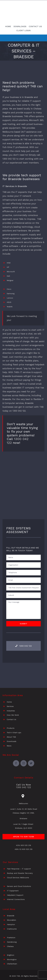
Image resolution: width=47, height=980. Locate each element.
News (9, 746)
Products (11, 728)
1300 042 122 (19, 411)
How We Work (13, 715)
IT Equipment (13, 891)
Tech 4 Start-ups (14, 733)
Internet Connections (16, 899)
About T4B (11, 737)
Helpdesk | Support (15, 895)
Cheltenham (12, 964)
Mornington (12, 959)
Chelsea (10, 946)
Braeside (11, 916)
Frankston (11, 938)
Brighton (11, 955)
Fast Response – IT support (19, 869)
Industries (11, 711)
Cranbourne (12, 929)
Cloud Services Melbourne (18, 878)
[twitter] (31, 763)
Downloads (12, 741)
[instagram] (24, 763)
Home (9, 702)
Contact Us (11, 719)
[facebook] (16, 763)
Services (10, 706)
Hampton (11, 924)
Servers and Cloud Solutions (19, 886)
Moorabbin (12, 920)
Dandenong (12, 942)
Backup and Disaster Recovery (20, 873)
